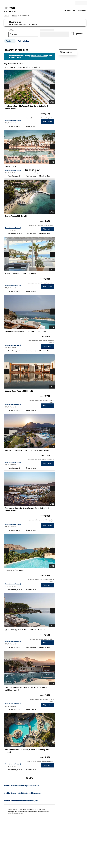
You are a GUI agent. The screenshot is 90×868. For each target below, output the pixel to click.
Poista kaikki (24, 41)
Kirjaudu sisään (81, 11)
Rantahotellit (24, 16)
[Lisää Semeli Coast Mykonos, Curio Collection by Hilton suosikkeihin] (53, 332)
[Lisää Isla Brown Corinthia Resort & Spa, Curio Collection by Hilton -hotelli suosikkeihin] (53, 106)
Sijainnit (7, 16)
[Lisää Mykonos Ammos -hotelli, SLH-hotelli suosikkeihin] (53, 274)
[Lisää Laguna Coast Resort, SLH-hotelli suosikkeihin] (53, 391)
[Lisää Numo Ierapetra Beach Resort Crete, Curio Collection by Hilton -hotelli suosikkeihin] (53, 688)
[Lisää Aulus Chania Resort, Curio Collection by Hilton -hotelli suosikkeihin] (53, 451)
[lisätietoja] (52, 114)
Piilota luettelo (68, 52)
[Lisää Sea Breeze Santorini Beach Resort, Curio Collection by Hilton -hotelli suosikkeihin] (53, 508)
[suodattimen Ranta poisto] (14, 41)
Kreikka (15, 16)
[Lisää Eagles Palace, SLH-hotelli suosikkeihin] (53, 216)
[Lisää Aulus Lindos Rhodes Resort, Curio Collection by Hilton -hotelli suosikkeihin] (53, 750)
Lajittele (11, 30)
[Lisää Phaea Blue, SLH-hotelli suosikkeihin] (53, 570)
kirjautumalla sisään (39, 56)
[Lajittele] (23, 34)
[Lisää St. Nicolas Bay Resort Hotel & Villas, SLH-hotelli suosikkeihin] (53, 630)
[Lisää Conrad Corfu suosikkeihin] (53, 166)
